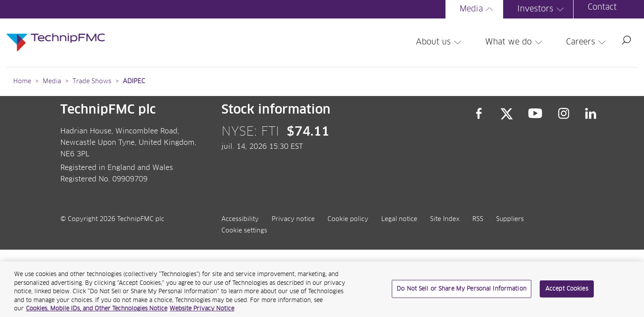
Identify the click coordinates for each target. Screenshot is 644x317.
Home (22, 81)
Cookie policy (348, 219)
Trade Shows (92, 81)
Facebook (479, 114)
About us (440, 42)
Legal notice (399, 219)
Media (478, 9)
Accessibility (240, 219)
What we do (515, 42)
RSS (478, 219)
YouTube (535, 114)
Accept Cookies (567, 293)
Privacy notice (293, 219)
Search (626, 40)
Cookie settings (244, 231)
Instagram (564, 114)
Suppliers (510, 219)
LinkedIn (591, 114)
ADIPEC (134, 81)
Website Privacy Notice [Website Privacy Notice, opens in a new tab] (202, 313)
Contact (602, 7)
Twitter (507, 114)
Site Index (445, 219)
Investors (542, 9)
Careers (587, 42)
